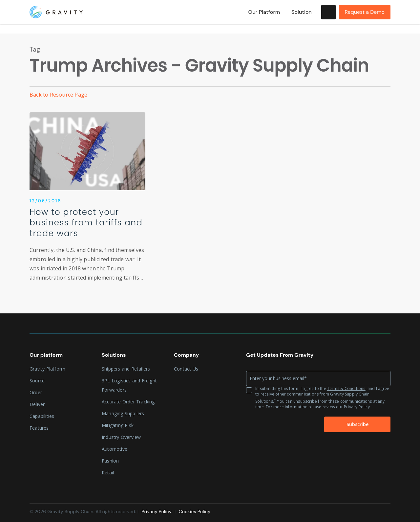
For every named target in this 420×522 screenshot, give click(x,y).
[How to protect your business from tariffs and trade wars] (87, 203)
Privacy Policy (357, 407)
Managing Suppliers (123, 413)
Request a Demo (365, 17)
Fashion (110, 461)
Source (37, 381)
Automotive (115, 449)
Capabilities (42, 416)
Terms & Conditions (346, 388)
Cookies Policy (194, 511)
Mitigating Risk (118, 425)
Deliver (37, 404)
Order (36, 392)
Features (39, 428)
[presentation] (279, 425)
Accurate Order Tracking (128, 402)
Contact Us (186, 369)
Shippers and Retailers (126, 369)
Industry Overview (121, 437)
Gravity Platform (47, 369)
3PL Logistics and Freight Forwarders (129, 385)
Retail (108, 473)
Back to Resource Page (58, 95)
